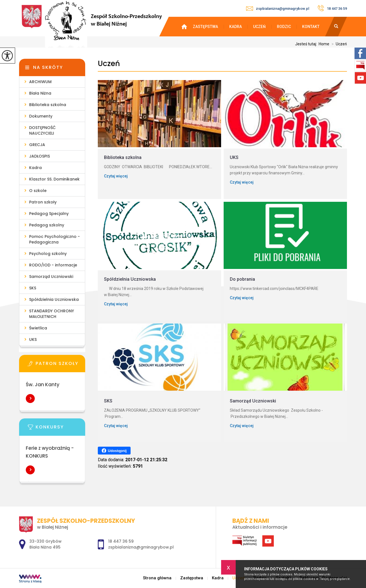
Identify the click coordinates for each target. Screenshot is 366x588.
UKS (33, 339)
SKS (33, 288)
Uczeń (259, 27)
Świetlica (38, 328)
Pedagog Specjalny (49, 214)
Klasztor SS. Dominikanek (54, 179)
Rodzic (284, 27)
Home (324, 44)
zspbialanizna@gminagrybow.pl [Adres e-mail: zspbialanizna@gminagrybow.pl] (141, 547)
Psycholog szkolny (48, 254)
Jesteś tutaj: (307, 44)
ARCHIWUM (40, 82)
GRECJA (37, 145)
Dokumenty (41, 116)
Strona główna (187, 27)
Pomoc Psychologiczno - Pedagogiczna (55, 239)
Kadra (236, 27)
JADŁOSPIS (40, 156)
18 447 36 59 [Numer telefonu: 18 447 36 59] (121, 541)
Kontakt (311, 27)
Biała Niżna (40, 93)
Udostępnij (114, 451)
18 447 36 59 (332, 8)
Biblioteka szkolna (48, 105)
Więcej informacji (30, 399)
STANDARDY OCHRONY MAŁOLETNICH (52, 314)
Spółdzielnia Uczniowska (54, 299)
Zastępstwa (205, 27)
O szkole (38, 191)
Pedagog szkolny (47, 225)
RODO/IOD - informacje (53, 265)
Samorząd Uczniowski (51, 277)
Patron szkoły (43, 202)
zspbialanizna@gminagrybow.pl (278, 9)
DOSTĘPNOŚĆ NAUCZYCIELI (42, 130)
